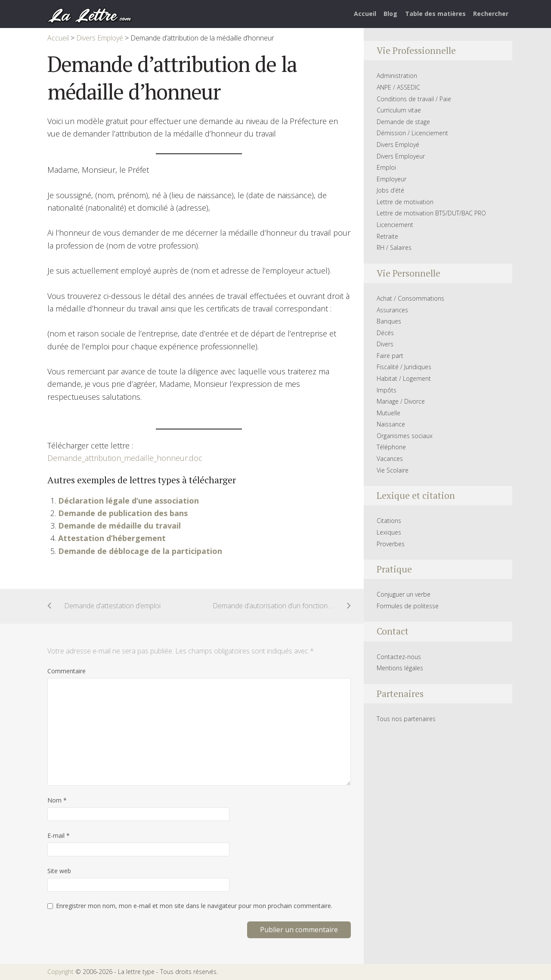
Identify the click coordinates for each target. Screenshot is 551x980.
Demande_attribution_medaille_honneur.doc (125, 458)
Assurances (392, 310)
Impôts (387, 390)
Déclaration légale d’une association (128, 501)
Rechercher (491, 14)
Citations (389, 521)
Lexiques (389, 532)
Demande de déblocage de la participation (140, 551)
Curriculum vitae (399, 110)
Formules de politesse (408, 606)
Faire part (390, 356)
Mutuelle (388, 413)
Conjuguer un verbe (404, 594)
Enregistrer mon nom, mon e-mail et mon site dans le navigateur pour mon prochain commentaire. (194, 906)
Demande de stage (403, 122)
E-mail (59, 835)
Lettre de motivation (405, 202)
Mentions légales (400, 668)
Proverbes (391, 544)
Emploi (386, 167)
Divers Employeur (401, 156)
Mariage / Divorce (401, 401)
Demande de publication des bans (123, 513)
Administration (397, 76)
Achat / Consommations (410, 298)
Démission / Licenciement (412, 133)
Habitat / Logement (404, 378)
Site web (59, 871)
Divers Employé (398, 145)
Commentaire (67, 671)
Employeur (392, 179)
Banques (389, 321)
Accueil (365, 14)
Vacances (390, 459)
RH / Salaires (394, 247)
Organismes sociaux (405, 436)
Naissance (391, 424)
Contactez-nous (399, 657)
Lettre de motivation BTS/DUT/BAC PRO (431, 213)
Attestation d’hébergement (112, 538)
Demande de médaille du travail (119, 526)
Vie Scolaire (393, 470)
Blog (390, 14)
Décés (385, 333)
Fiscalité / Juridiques (404, 367)
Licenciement (395, 225)
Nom (57, 800)
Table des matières (435, 14)
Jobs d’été (390, 190)
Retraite (387, 236)
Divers (385, 344)
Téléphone (391, 447)
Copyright (60, 972)
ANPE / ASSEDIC (398, 87)
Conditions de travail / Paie (414, 99)
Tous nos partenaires (406, 719)
